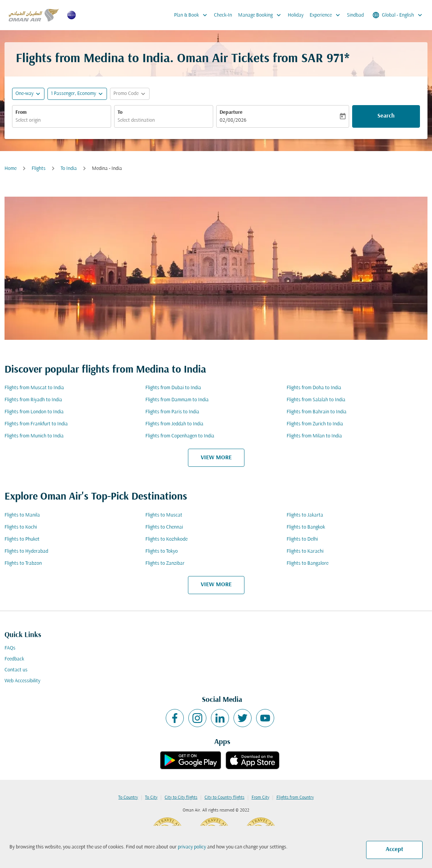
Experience (327, 15)
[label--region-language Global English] (398, 15)
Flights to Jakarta (305, 515)
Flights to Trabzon (23, 563)
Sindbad (355, 15)
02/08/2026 (233, 120)
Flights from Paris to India (172, 412)
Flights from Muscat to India (34, 388)
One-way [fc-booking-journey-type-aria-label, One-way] (24, 94)
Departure (231, 112)
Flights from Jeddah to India (174, 424)
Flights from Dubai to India (173, 388)
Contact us (16, 670)
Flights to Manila (22, 515)
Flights (39, 169)
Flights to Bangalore (308, 563)
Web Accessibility (22, 681)
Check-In (223, 15)
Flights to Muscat (164, 515)
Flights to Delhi (302, 539)
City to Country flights (224, 798)
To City (151, 798)
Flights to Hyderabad (26, 551)
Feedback (14, 659)
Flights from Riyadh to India (33, 400)
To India (69, 169)
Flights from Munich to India (34, 436)
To (120, 112)
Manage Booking (261, 15)
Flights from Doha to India (314, 388)
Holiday (296, 15)
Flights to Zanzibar (165, 563)
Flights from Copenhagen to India (180, 436)
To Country (128, 798)
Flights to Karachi (305, 551)
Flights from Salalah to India (316, 400)
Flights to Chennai (164, 527)
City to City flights (181, 798)
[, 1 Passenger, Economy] (73, 94)
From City (260, 798)
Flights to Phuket (22, 539)
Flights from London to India (34, 412)
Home (11, 169)
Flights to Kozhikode (166, 539)
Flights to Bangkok (306, 527)
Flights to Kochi (21, 527)
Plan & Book (192, 15)
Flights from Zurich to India (315, 424)
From (21, 112)
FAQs (10, 648)
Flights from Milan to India (314, 436)
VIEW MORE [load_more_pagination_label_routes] (216, 458)
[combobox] (62, 120)
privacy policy (192, 847)
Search (386, 116)
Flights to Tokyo (162, 551)
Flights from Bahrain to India (317, 412)
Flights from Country (295, 798)
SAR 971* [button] (325, 59)
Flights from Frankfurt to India (36, 424)
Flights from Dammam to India (177, 400)
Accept (395, 850)
